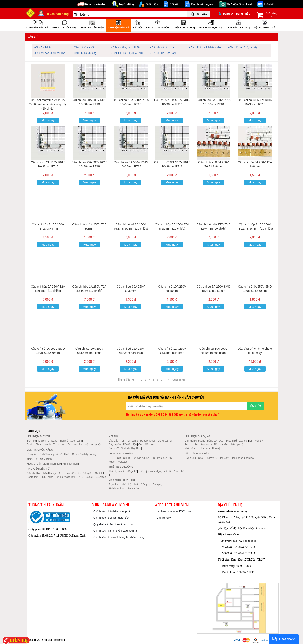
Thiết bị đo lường (184, 24)
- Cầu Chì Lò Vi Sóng (85, 53)
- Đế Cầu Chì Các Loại (163, 53)
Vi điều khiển (63, 454)
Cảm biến (42, 464)
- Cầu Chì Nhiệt (42, 47)
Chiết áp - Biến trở (58, 441)
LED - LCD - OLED (119, 458)
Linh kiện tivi (256, 441)
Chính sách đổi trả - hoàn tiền (111, 518)
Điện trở (31, 441)
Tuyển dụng (126, 4)
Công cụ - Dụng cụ (152, 485)
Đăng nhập (243, 14)
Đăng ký (226, 14)
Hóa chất (224, 458)
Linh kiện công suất (90, 445)
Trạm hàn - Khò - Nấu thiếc (124, 485)
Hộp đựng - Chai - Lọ (196, 458)
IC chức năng (46, 454)
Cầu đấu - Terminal (119, 441)
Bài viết (174, 4)
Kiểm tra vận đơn (95, 4)
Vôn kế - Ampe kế (174, 471)
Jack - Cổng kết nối (161, 441)
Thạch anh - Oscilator (65, 445)
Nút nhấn (42, 473)
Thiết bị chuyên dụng (150, 471)
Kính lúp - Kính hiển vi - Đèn (124, 488)
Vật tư (214, 458)
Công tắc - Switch (93, 473)
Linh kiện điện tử (37, 24)
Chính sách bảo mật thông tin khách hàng (119, 537)
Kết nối (138, 24)
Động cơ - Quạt (216, 441)
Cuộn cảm (76, 441)
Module (31, 464)
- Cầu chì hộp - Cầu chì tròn (49, 53)
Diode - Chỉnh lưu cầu (39, 445)
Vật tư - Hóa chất (265, 24)
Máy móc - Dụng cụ (211, 24)
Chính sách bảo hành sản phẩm (113, 511)
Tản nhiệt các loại (65, 477)
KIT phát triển (70, 464)
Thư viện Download (239, 4)
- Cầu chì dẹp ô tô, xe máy (243, 47)
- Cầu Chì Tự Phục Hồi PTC (127, 53)
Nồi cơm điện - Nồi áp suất (229, 445)
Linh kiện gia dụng (238, 24)
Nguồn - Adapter (118, 462)
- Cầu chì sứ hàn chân (163, 47)
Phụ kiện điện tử (118, 24)
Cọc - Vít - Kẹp (147, 445)
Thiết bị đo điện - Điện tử (123, 471)
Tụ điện (42, 441)
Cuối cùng (178, 380)
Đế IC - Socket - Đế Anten (91, 477)
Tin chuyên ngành (203, 4)
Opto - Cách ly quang (84, 454)
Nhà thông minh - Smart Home (202, 448)
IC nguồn (32, 454)
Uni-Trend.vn (164, 518)
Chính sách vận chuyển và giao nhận (116, 531)
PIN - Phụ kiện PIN (161, 458)
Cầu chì (31, 473)
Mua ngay (48, 120)
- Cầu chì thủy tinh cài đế (125, 47)
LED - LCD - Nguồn (158, 24)
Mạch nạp (55, 464)
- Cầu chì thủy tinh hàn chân (205, 47)
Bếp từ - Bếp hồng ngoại (198, 445)
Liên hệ (269, 4)
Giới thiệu (152, 4)
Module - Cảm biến (92, 24)
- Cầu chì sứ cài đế (83, 47)
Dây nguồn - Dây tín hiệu (123, 445)
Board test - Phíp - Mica (40, 477)
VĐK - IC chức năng (64, 24)
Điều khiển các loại (237, 441)
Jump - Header (140, 441)
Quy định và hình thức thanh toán (114, 524)
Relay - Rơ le (57, 473)
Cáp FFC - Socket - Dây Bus (125, 448)
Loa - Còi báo (73, 473)
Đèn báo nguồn (140, 458)
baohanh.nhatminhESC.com (174, 511)
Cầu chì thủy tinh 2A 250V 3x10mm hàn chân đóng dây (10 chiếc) (48, 104)
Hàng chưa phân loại (243, 458)
